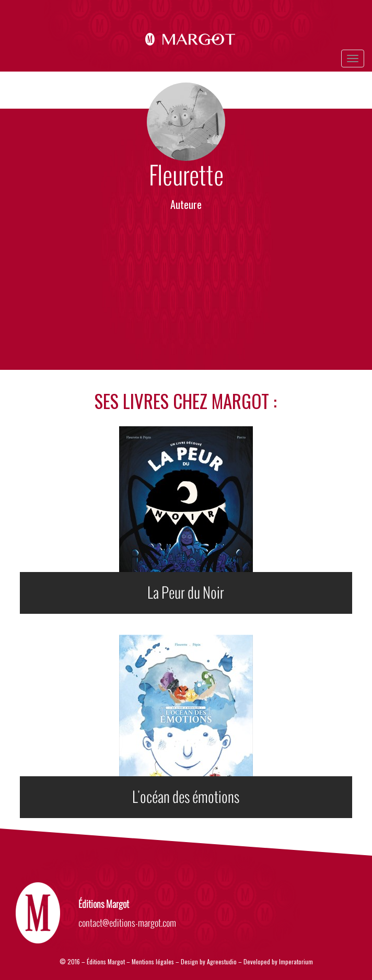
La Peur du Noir (186, 593)
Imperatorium (296, 961)
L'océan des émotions (186, 797)
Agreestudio (223, 961)
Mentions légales (153, 961)
